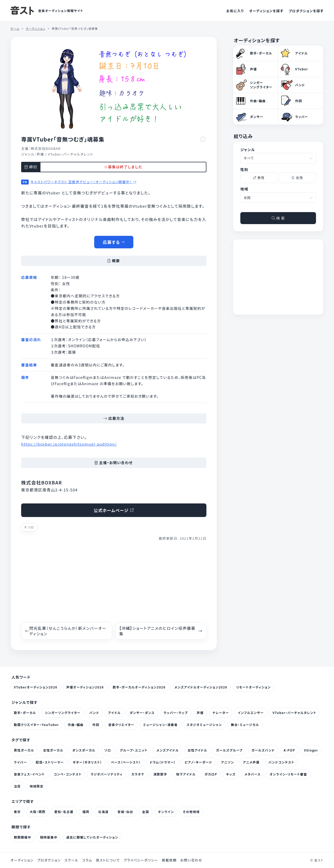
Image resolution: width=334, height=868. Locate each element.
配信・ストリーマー (50, 762)
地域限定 (37, 786)
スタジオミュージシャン (204, 725)
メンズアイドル (168, 750)
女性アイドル (197, 750)
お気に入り (235, 11)
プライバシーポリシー (141, 860)
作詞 (96, 725)
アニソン (228, 762)
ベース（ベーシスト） (126, 762)
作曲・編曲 (76, 725)
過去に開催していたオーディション (92, 837)
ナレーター (221, 713)
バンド (94, 713)
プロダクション (49, 860)
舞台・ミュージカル (245, 725)
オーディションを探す (266, 11)
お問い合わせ (191, 860)
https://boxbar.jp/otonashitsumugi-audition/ (69, 444)
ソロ (31, 527)
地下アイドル (186, 774)
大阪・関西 (38, 812)
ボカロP (211, 774)
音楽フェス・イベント (29, 774)
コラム (87, 860)
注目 (17, 786)
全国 (145, 812)
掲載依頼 (169, 860)
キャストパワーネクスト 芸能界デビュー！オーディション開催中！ (83, 182)
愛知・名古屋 (64, 812)
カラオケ (138, 774)
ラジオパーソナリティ (107, 774)
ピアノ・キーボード (198, 762)
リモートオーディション (253, 687)
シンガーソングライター (63, 713)
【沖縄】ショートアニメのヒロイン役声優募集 (161, 631)
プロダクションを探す (306, 11)
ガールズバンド (263, 750)
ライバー (20, 762)
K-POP (289, 750)
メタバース (253, 774)
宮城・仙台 (125, 812)
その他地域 (191, 812)
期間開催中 (22, 837)
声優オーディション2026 (85, 687)
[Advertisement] (114, 582)
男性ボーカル (24, 750)
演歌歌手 (160, 774)
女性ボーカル (53, 750)
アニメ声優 (251, 762)
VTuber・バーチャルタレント (71, 154)
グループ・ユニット (134, 750)
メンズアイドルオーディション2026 (201, 687)
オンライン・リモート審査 (288, 774)
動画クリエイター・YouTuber (36, 725)
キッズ (231, 774)
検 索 (278, 218)
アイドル (114, 713)
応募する (114, 242)
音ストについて (108, 860)
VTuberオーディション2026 (36, 687)
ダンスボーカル (84, 750)
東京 (17, 812)
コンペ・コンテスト (68, 774)
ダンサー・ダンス (142, 713)
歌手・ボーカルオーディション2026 (139, 687)
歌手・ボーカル (25, 713)
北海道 (103, 812)
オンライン (166, 812)
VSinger (311, 750)
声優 (40, 154)
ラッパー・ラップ (176, 713)
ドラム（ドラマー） (163, 762)
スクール (71, 860)
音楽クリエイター (121, 725)
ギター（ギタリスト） (87, 762)
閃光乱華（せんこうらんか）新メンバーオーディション (66, 631)
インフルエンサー (251, 713)
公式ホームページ (114, 510)
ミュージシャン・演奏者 (160, 725)
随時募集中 (49, 837)
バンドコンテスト (281, 762)
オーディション (22, 860)
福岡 (86, 812)
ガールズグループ (229, 750)
